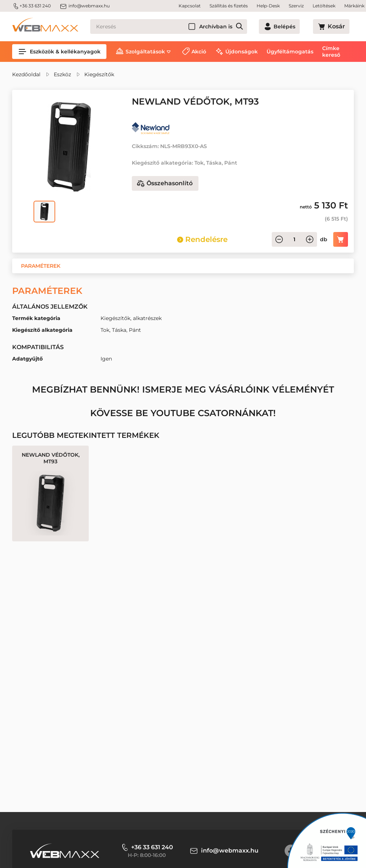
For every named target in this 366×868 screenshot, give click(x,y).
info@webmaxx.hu (85, 6)
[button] (41, 266)
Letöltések (324, 6)
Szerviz (296, 6)
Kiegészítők (99, 74)
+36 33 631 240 (31, 6)
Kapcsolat (190, 6)
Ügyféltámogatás (290, 52)
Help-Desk (268, 6)
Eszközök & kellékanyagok (59, 52)
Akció (199, 52)
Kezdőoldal (26, 74)
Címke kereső (331, 52)
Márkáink (354, 6)
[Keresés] (182, 27)
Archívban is (242, 27)
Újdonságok (242, 52)
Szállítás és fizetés (229, 6)
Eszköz (62, 74)
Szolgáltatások (145, 52)
